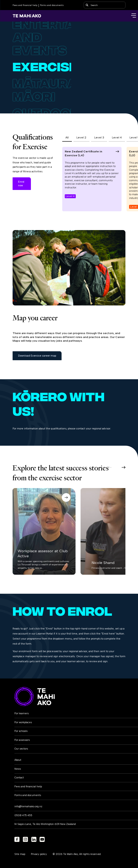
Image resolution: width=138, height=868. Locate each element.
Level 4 (117, 137)
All (67, 137)
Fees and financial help (25, 5)
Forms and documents (52, 5)
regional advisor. (101, 429)
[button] (110, 467)
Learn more (42, 184)
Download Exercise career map (37, 356)
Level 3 (99, 137)
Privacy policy (39, 854)
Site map (20, 854)
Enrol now (21, 184)
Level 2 (81, 137)
